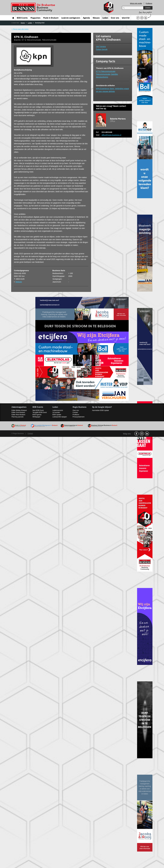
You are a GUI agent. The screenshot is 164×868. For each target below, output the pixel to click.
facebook (136, 434)
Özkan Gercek (102, 49)
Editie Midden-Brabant (19, 410)
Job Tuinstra (101, 47)
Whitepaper (36, 417)
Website (19, 282)
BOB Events (22, 18)
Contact (75, 412)
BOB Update (57, 415)
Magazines (35, 18)
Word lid (126, 18)
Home (13, 18)
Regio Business (34, 8)
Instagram (142, 434)
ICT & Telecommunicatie (106, 71)
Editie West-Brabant (18, 415)
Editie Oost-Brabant (18, 412)
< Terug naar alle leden (20, 29)
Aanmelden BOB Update (101, 410)
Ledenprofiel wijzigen (60, 417)
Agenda (86, 18)
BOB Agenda (37, 415)
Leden (105, 18)
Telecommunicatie (103, 74)
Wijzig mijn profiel (136, 3)
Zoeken (148, 8)
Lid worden (56, 412)
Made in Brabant (51, 18)
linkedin (147, 434)
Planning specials (17, 417)
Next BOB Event (38, 410)
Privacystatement (79, 417)
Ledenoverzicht (58, 410)
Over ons (115, 18)
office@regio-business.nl (111, 135)
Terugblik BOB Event (40, 412)
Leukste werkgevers (71, 18)
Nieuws (96, 18)
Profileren (149, 3)
